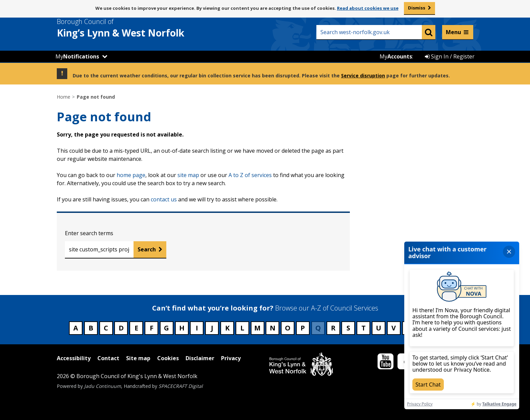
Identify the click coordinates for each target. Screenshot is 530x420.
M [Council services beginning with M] (257, 328)
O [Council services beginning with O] (288, 328)
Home (64, 97)
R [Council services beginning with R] (333, 328)
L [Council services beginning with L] (242, 328)
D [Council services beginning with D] (121, 328)
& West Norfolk (133, 28)
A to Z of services (250, 175)
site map (188, 175)
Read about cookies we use (368, 8)
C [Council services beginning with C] (106, 328)
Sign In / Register (450, 56)
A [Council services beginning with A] (76, 328)
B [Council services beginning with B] (91, 328)
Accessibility (74, 358)
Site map (138, 358)
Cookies (168, 358)
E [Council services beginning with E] (136, 328)
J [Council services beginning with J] (212, 328)
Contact (108, 358)
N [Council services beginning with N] (273, 328)
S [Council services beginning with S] (348, 328)
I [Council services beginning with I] (197, 328)
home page (131, 175)
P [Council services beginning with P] (303, 328)
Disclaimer (200, 358)
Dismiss (417, 8)
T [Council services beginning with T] (364, 328)
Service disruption (363, 76)
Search (147, 249)
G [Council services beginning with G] (166, 328)
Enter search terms (89, 233)
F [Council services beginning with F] (152, 328)
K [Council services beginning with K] (227, 328)
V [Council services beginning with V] (394, 328)
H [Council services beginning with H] (182, 328)
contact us (164, 199)
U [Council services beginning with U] (379, 328)
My (77, 56)
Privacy (231, 358)
